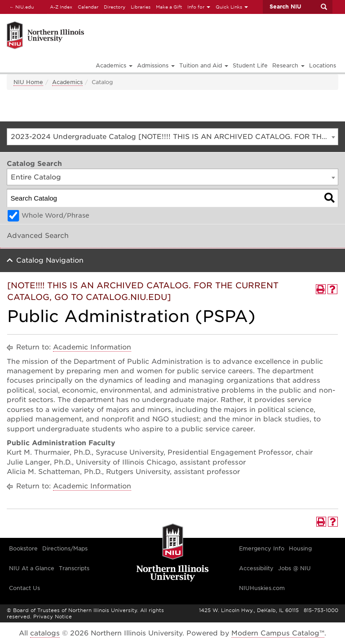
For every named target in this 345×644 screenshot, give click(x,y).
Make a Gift (169, 7)
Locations (323, 65)
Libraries (141, 7)
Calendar (88, 7)
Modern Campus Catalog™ (278, 633)
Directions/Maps (65, 548)
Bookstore (23, 548)
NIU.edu (20, 7)
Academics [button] (114, 65)
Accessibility (256, 568)
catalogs (45, 633)
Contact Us (24, 588)
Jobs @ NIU (294, 568)
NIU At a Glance (32, 568)
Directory (115, 7)
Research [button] (288, 65)
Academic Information (92, 347)
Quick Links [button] (232, 7)
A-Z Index (61, 7)
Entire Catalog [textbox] (36, 177)
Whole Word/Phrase (55, 215)
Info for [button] (199, 7)
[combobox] (172, 137)
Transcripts (74, 568)
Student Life (250, 65)
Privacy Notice (53, 617)
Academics (67, 82)
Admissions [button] (156, 65)
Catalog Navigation (50, 260)
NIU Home (28, 82)
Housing (300, 548)
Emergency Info (262, 548)
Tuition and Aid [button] (204, 65)
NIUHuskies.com (262, 588)
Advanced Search (38, 236)
